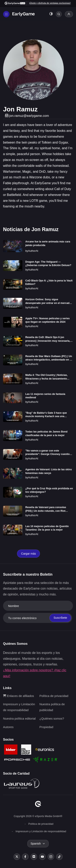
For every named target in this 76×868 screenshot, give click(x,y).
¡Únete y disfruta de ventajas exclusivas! (50, 3)
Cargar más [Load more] (28, 554)
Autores (8, 727)
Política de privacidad (54, 696)
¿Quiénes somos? (52, 718)
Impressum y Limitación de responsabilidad (41, 831)
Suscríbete (60, 618)
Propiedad (46, 727)
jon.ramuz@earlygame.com (27, 116)
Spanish (36, 844)
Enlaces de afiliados (19, 696)
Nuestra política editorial (19, 718)
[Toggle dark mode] (51, 14)
